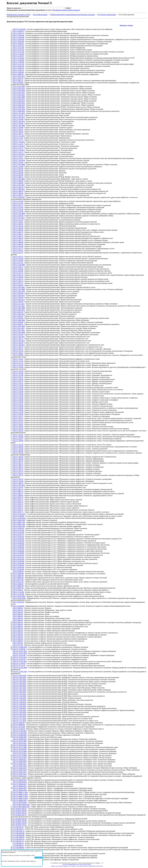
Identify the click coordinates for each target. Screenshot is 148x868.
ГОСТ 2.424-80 (18, 277)
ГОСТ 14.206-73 (18, 31)
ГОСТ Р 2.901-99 (19, 723)
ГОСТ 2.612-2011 (19, 330)
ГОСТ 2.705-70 (18, 349)
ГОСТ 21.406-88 (18, 516)
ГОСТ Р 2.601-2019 (19, 714)
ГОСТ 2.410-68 (18, 246)
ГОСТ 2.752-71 (18, 416)
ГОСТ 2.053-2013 (19, 99)
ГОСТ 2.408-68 (18, 242)
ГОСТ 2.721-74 (18, 363)
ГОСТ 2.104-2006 (19, 126)
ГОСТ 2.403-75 (18, 232)
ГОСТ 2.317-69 (18, 220)
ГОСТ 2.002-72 (18, 81)
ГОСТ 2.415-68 (18, 259)
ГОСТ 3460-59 (18, 620)
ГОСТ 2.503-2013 (19, 300)
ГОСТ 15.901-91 (18, 70)
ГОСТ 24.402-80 (18, 569)
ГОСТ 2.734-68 (18, 390)
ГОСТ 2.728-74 (18, 377)
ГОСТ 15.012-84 (18, 48)
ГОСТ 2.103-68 (18, 123)
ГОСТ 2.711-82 (18, 361)
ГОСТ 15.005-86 (18, 39)
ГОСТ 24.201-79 (18, 535)
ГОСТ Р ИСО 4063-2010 (21, 805)
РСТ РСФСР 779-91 (20, 825)
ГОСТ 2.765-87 (18, 439)
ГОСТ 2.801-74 (18, 489)
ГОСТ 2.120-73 (18, 156)
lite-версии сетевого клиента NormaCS (67, 10)
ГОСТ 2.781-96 (18, 453)
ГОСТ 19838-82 (18, 74)
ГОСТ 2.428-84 (18, 285)
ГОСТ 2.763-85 (18, 435)
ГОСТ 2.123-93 (18, 158)
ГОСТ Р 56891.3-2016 (20, 796)
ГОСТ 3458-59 (18, 616)
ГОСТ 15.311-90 (18, 64)
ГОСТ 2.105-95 (18, 130)
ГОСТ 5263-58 (18, 629)
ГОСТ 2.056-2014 (19, 105)
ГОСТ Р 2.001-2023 (19, 675)
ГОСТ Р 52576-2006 (20, 745)
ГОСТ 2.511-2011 (19, 304)
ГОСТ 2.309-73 (18, 195)
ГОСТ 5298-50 (18, 641)
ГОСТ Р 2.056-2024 (19, 686)
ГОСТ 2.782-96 (18, 457)
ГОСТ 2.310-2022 (19, 197)
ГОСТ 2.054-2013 (19, 101)
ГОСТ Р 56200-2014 (20, 780)
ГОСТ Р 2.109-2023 (19, 704)
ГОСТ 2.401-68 (18, 228)
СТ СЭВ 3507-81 (18, 839)
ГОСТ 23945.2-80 (19, 524)
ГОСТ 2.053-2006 (19, 97)
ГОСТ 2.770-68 (18, 449)
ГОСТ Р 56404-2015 (20, 784)
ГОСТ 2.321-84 (18, 226)
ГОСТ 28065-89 (18, 586)
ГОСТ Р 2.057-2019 (19, 688)
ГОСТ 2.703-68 (18, 343)
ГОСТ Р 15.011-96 (19, 655)
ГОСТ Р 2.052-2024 (19, 682)
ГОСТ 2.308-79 (18, 191)
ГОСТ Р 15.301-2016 (20, 672)
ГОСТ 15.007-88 (18, 42)
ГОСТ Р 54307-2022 (20, 766)
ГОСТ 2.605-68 (18, 322)
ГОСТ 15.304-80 (18, 60)
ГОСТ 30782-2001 (19, 596)
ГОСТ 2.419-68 (18, 269)
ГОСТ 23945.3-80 (19, 526)
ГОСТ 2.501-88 (18, 293)
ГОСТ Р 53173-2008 (20, 756)
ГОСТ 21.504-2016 (19, 518)
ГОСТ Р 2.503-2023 (19, 712)
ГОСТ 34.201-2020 (19, 598)
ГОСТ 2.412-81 (18, 251)
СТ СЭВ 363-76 (18, 843)
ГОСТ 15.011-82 (18, 46)
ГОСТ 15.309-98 (18, 62)
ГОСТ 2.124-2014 (19, 160)
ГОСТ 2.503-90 (18, 302)
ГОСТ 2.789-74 (18, 467)
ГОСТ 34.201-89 (18, 602)
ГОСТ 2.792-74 (18, 473)
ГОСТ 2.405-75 (18, 236)
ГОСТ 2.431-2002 (19, 287)
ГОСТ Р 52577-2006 (20, 747)
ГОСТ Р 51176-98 (19, 727)
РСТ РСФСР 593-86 (20, 811)
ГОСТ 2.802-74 (18, 491)
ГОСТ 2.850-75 (18, 498)
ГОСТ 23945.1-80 (19, 522)
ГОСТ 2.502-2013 (19, 296)
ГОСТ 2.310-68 (18, 201)
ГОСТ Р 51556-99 (19, 729)
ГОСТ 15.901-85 (18, 68)
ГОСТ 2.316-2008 (19, 214)
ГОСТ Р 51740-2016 (20, 733)
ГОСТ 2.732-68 (18, 385)
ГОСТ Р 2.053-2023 (19, 684)
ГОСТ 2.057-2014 (19, 109)
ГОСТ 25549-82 (18, 572)
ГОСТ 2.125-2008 (19, 165)
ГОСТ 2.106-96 (18, 132)
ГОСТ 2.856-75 (18, 510)
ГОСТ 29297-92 (18, 588)
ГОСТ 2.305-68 (18, 181)
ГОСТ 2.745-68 (18, 408)
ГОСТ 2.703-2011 (19, 341)
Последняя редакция (40, 15)
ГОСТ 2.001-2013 (19, 76)
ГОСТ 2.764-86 (18, 437)
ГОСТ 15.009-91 (18, 44)
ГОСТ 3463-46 (18, 622)
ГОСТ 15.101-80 (18, 52)
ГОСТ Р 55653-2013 (20, 774)
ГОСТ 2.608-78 (18, 324)
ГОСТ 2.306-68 (18, 183)
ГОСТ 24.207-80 (18, 549)
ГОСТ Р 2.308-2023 (19, 708)
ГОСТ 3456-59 (18, 614)
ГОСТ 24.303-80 (18, 563)
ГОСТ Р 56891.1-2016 (20, 792)
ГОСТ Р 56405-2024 (20, 790)
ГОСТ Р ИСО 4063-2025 (21, 807)
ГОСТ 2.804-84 (18, 496)
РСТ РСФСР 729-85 (20, 823)
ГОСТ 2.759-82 (18, 427)
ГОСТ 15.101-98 (18, 54)
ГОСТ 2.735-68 (18, 392)
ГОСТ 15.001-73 (18, 33)
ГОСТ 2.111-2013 (19, 136)
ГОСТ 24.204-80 (18, 543)
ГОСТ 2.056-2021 (19, 107)
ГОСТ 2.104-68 (18, 128)
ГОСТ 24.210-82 (18, 555)
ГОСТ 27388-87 (18, 584)
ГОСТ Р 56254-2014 (20, 782)
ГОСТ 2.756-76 (18, 420)
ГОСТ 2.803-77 (18, 493)
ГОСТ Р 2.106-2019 (19, 702)
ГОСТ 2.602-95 (18, 316)
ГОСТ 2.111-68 (18, 138)
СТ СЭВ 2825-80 (18, 833)
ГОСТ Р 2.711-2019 (19, 719)
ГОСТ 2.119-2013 (19, 150)
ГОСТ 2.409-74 (18, 244)
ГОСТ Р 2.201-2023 (19, 706)
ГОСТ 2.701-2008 (19, 333)
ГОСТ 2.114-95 (18, 144)
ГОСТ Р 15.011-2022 (20, 651)
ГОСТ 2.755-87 (18, 418)
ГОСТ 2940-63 (18, 590)
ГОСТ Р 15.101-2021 (20, 661)
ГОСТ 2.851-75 (18, 500)
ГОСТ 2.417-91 (18, 263)
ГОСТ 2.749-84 (18, 414)
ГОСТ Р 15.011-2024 (20, 653)
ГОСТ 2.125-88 (18, 167)
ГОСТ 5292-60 (18, 631)
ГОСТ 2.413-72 (18, 253)
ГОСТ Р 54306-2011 (20, 760)
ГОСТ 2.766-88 (18, 441)
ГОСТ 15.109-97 (18, 56)
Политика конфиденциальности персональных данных (77, 865)
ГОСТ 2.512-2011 (19, 306)
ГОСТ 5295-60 (18, 639)
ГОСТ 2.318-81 (18, 222)
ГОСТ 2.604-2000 (19, 320)
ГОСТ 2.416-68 (18, 261)
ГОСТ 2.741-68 (18, 402)
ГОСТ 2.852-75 (18, 502)
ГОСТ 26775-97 (18, 582)
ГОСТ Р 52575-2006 (20, 741)
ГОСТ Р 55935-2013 (20, 776)
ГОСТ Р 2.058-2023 (19, 692)
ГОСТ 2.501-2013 (19, 291)
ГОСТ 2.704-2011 (19, 345)
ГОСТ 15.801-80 (18, 66)
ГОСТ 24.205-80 (18, 545)
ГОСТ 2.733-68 (18, 388)
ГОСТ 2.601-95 (18, 312)
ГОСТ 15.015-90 (18, 50)
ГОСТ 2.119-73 (18, 152)
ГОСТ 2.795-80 (18, 481)
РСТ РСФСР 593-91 (20, 813)
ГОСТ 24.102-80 (18, 533)
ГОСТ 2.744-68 (18, 406)
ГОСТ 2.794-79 (18, 479)
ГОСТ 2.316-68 (18, 216)
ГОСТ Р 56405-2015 (20, 788)
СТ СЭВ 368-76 (18, 845)
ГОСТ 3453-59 (18, 610)
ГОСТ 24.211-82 (18, 557)
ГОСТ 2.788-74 (18, 465)
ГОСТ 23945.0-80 (19, 520)
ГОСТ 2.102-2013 (19, 117)
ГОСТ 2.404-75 (18, 234)
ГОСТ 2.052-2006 (19, 91)
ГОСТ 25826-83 (18, 576)
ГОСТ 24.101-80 (18, 530)
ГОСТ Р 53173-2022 (20, 758)
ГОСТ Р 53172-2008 (20, 751)
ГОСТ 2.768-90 (18, 447)
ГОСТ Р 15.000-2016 (20, 647)
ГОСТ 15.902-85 (18, 72)
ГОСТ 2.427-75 (18, 283)
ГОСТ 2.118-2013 (19, 146)
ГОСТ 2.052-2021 (19, 95)
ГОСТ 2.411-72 (18, 249)
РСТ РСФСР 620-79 (20, 815)
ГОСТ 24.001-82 (18, 528)
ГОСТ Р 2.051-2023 (19, 680)
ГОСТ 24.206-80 (18, 547)
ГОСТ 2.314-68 (18, 210)
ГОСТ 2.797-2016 (19, 485)
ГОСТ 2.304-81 (18, 177)
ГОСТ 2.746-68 (18, 410)
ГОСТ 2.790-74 (18, 469)
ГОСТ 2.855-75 (18, 508)
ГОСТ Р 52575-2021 (20, 743)
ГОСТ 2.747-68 (18, 412)
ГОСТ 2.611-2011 (19, 328)
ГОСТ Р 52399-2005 (20, 737)
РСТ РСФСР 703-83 (20, 821)
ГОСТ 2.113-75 (18, 140)
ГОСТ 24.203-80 (18, 541)
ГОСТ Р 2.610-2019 (19, 717)
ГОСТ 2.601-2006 (19, 308)
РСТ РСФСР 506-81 (20, 809)
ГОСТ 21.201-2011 (19, 514)
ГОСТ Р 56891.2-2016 (20, 794)
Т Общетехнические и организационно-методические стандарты (72, 15)
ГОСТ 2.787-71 (18, 463)
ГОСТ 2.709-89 (18, 355)
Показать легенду (126, 26)
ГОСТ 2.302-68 (18, 173)
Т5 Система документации (107, 15)
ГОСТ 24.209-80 (18, 553)
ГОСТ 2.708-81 (18, 353)
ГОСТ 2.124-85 (18, 162)
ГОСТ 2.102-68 (18, 119)
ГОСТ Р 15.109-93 (19, 664)
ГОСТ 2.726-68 (18, 373)
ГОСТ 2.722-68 (18, 365)
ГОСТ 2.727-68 (18, 375)
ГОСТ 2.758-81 (18, 425)
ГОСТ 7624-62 (18, 643)
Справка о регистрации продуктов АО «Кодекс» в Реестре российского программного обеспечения (77, 866)
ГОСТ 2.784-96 (18, 459)
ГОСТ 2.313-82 (18, 207)
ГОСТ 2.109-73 (18, 134)
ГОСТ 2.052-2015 (19, 93)
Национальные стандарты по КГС (19, 15)
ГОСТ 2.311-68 (18, 203)
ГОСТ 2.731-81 (18, 383)
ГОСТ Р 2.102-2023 (19, 696)
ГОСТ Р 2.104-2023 (19, 698)
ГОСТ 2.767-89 (18, 445)
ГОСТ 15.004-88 (18, 37)
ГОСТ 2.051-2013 (19, 89)
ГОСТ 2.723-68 (18, 367)
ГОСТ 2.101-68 (18, 115)
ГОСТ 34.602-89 (18, 606)
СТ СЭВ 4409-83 (18, 848)
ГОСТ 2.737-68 (18, 396)
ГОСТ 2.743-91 (18, 404)
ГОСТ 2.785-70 (18, 461)
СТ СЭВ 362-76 (18, 841)
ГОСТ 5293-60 (18, 635)
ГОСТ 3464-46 (18, 625)
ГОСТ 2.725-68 (18, 371)
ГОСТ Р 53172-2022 (20, 753)
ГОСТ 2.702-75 (18, 339)
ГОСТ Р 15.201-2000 (20, 668)
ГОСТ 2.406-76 (18, 238)
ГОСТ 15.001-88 (18, 35)
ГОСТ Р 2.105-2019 (19, 700)
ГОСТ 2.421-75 (18, 273)
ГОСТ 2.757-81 (18, 422)
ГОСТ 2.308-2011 (19, 189)
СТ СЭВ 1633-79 (18, 831)
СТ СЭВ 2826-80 (18, 835)
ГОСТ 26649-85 (18, 578)
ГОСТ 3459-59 (18, 618)
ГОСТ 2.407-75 (18, 240)
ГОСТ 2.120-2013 (19, 154)
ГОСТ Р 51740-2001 (20, 731)
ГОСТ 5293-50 (18, 633)
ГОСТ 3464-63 (18, 627)
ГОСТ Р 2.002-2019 (19, 677)
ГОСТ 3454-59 (18, 612)
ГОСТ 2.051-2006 (19, 87)
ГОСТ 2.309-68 (18, 193)
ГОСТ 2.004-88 (18, 83)
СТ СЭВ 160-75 (18, 829)
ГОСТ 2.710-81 (18, 359)
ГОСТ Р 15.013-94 (19, 659)
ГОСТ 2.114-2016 (19, 142)
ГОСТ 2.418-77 (18, 267)
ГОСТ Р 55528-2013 (20, 768)
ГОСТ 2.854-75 (18, 506)
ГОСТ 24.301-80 (18, 559)
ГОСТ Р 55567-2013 (20, 770)
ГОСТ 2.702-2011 (19, 337)
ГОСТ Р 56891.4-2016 (20, 798)
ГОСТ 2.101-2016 (19, 113)
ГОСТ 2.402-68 (18, 230)
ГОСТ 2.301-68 (18, 171)
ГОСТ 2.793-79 (18, 475)
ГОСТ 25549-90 (18, 574)
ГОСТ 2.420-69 (18, 271)
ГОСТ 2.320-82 (18, 224)
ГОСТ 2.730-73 (18, 381)
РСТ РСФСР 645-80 (20, 819)
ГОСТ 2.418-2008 (19, 265)
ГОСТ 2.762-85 (18, 431)
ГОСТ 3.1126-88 (18, 594)
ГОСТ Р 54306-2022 (20, 762)
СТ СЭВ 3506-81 (18, 837)
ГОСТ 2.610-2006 (19, 326)
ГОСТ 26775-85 (18, 580)
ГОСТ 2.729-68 (18, 379)
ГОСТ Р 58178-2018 (20, 803)
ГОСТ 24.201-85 (18, 537)
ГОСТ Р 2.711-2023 (19, 721)
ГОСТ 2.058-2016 (19, 111)
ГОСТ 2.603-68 (18, 318)
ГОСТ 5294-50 (18, 637)
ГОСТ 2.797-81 (18, 487)
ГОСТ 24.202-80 (18, 539)
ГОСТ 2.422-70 (18, 275)
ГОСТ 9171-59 (18, 645)
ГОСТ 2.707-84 (18, 351)
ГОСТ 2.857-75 (18, 512)
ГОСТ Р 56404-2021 (20, 786)
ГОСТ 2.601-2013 (19, 310)
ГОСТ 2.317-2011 (19, 218)
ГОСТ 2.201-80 (18, 169)
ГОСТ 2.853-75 (18, 504)
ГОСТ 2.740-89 (18, 400)
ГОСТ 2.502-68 (18, 298)
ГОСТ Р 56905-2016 (20, 800)
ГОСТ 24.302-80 (18, 561)
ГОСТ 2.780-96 (18, 451)
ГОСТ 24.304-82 (18, 565)
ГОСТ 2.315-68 (18, 212)
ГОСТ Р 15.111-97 (19, 666)
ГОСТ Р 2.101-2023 (19, 694)
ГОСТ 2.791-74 (18, 471)
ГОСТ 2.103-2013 (19, 121)
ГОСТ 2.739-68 (18, 398)
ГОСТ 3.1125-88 (18, 592)
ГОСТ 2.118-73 (18, 148)
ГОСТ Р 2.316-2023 (19, 710)
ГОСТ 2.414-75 (18, 257)
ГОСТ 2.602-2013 (19, 314)
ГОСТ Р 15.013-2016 (20, 657)
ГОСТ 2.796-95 (18, 483)
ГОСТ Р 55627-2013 (20, 772)
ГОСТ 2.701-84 (18, 335)
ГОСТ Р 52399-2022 (20, 739)
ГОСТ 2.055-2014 (19, 103)
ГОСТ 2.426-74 (18, 281)
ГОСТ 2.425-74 (18, 279)
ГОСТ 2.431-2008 (19, 289)
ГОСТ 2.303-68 (18, 175)
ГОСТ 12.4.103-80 (19, 29)
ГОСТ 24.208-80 (18, 551)
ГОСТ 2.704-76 (18, 347)
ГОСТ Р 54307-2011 (20, 764)
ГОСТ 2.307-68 (18, 187)
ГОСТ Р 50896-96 (19, 725)
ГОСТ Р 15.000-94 (19, 649)
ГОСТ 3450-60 (18, 608)
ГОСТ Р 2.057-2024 (19, 690)
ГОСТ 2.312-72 (18, 205)
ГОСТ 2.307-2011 (19, 185)
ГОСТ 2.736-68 (18, 394)
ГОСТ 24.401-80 (18, 567)
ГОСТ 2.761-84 (18, 429)
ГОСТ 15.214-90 (18, 58)
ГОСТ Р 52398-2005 (20, 735)
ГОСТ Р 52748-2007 (20, 749)
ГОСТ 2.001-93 (18, 78)
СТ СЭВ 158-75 (18, 827)
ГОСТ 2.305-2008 (19, 179)
